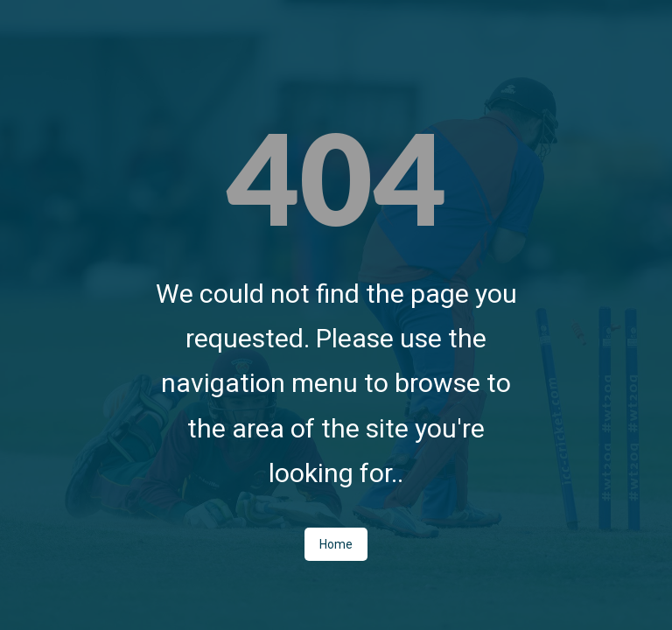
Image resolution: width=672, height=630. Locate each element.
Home (336, 544)
